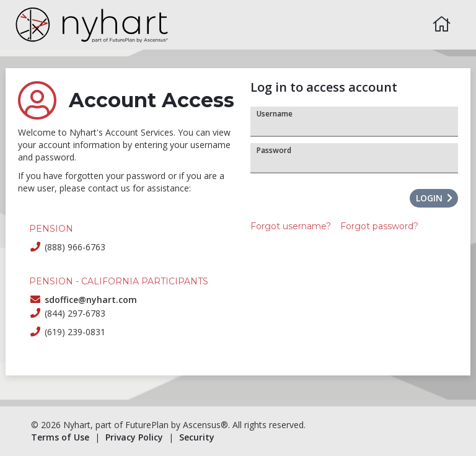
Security (197, 437)
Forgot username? (291, 226)
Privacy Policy (134, 437)
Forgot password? (379, 226)
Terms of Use (60, 437)
